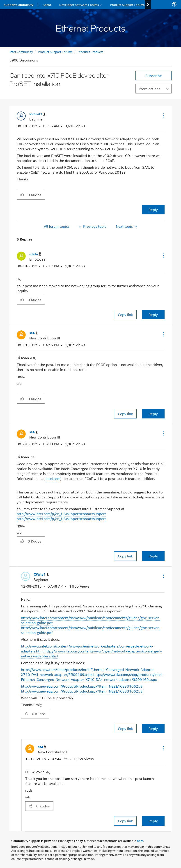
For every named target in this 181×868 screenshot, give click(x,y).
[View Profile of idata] (35, 254)
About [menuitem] (47, 4)
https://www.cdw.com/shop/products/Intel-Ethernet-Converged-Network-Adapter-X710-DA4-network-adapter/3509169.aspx (88, 672)
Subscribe (154, 76)
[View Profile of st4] (33, 333)
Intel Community (21, 51)
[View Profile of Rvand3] (37, 114)
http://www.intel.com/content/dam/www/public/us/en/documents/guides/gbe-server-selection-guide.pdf (90, 620)
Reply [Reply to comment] (153, 315)
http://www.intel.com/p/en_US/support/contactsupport (61, 514)
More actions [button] (150, 89)
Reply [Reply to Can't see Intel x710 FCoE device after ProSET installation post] (153, 210)
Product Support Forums (55, 51)
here (140, 841)
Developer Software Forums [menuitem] (79, 4)
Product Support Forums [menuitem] (127, 4)
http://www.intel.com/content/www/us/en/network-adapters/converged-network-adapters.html (91, 653)
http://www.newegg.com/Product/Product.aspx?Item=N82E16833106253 (82, 686)
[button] (163, 115)
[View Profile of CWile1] (41, 574)
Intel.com (53, 478)
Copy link (125, 315)
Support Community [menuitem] (18, 5)
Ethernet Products (90, 51)
